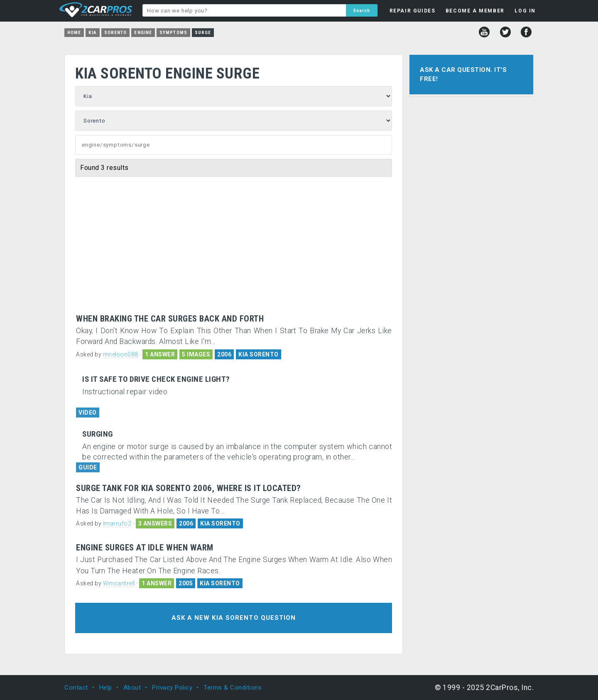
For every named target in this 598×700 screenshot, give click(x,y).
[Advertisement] (234, 239)
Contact (76, 688)
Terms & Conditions (233, 688)
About (132, 688)
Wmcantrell (119, 583)
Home (74, 33)
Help (106, 688)
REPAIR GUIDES (413, 11)
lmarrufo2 (117, 523)
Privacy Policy (172, 688)
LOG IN (525, 11)
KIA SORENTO (259, 354)
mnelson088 (121, 354)
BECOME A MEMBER (475, 11)
